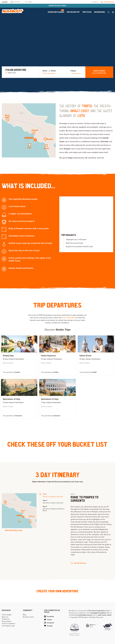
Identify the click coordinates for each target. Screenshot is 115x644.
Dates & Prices (99, 72)
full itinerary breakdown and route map (67, 482)
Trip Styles (87, 12)
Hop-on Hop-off (73, 12)
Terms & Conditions (9, 624)
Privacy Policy (7, 621)
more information (69, 318)
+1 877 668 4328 (107, 2)
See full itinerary (78, 563)
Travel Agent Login (8, 626)
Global (29, 2)
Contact (95, 2)
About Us (5, 617)
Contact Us (6, 619)
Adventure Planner (56, 12)
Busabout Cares (28, 617)
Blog (24, 615)
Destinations (100, 12)
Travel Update (7, 615)
